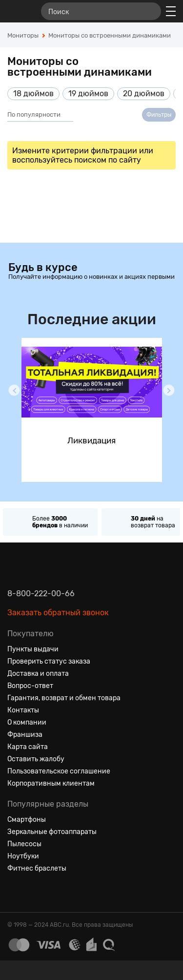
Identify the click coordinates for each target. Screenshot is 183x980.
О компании (27, 722)
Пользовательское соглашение (59, 771)
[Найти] (149, 11)
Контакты (23, 710)
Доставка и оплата (38, 674)
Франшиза (25, 735)
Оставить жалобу (36, 759)
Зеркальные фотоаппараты (52, 832)
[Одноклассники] (33, 892)
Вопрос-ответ (30, 686)
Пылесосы (24, 844)
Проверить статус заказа (49, 661)
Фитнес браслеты (37, 868)
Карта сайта (28, 747)
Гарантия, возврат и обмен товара (64, 698)
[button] (14, 390)
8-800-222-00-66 (41, 594)
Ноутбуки (23, 856)
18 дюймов (33, 94)
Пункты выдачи (33, 649)
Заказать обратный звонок (58, 613)
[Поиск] (101, 11)
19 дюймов (88, 94)
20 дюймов (144, 94)
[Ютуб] (50, 892)
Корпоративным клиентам (51, 783)
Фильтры (159, 115)
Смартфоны (27, 820)
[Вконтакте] (15, 892)
